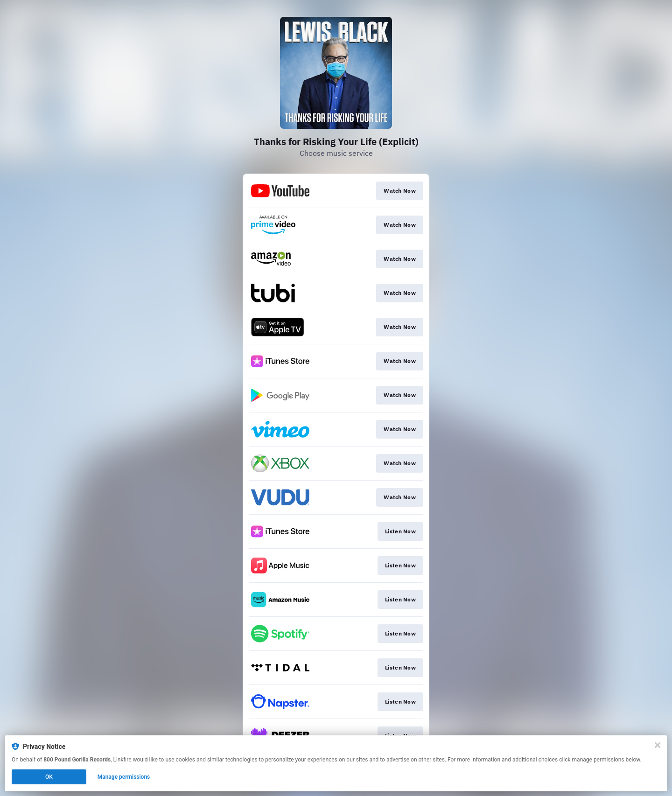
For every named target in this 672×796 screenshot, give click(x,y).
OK (49, 777)
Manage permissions (124, 777)
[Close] (658, 745)
